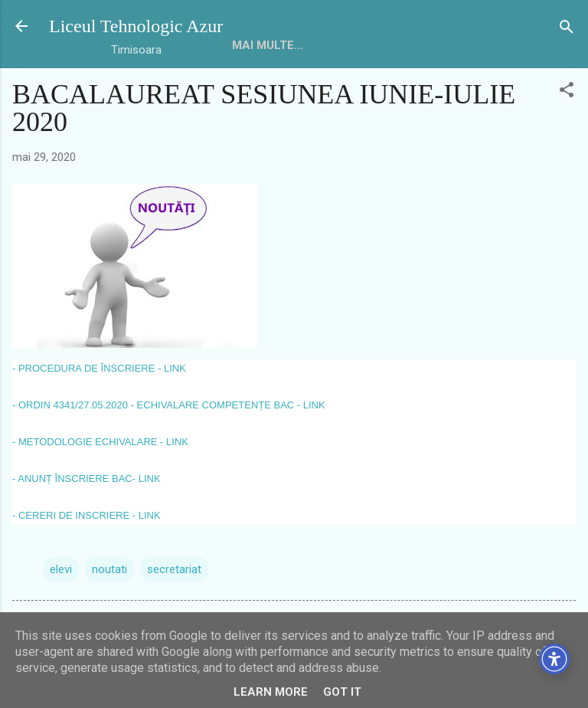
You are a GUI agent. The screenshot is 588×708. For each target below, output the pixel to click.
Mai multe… (323, 45)
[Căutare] (567, 28)
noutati (109, 569)
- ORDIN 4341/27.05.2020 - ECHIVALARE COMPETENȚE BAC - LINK (169, 405)
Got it (342, 692)
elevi (61, 569)
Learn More (271, 692)
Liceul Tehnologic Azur (136, 26)
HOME (249, 45)
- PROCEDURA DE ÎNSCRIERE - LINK (99, 368)
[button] (567, 91)
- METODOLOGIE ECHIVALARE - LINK (100, 442)
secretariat (174, 569)
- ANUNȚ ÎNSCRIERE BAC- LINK (87, 479)
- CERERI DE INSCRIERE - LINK (87, 515)
